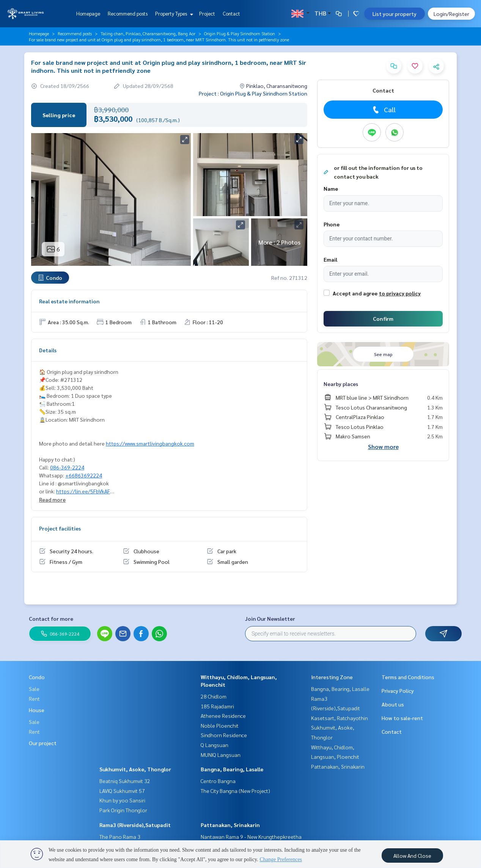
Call (383, 110)
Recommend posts (128, 13)
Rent (34, 698)
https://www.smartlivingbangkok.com (150, 443)
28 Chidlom (214, 696)
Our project (43, 743)
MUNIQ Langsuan (221, 755)
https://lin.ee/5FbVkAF (83, 491)
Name (331, 188)
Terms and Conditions (408, 677)
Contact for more (51, 618)
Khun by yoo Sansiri (122, 800)
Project (207, 13)
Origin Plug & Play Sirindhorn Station (240, 33)
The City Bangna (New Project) (235, 791)
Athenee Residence (223, 716)
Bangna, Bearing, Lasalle (232, 769)
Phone (332, 224)
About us (393, 704)
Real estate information (69, 301)
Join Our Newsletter (270, 618)
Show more (383, 447)
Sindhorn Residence (224, 735)
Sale (34, 689)
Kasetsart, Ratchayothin (340, 718)
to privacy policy (400, 293)
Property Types (173, 13)
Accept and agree (355, 293)
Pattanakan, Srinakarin (230, 825)
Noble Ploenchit (220, 725)
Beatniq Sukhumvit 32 (125, 781)
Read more (52, 499)
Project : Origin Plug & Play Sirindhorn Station (253, 93)
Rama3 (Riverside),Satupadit (135, 825)
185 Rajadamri (217, 706)
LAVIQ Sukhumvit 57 (122, 791)
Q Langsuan (215, 745)
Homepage (88, 13)
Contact (231, 13)
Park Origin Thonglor (123, 810)
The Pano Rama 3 (120, 837)
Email (330, 259)
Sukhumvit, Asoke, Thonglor (135, 769)
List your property (395, 14)
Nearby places (341, 384)
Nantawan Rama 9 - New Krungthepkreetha (251, 837)
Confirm (383, 319)
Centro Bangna (218, 781)
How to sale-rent (402, 718)
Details (48, 350)
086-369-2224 (67, 467)
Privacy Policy (398, 691)
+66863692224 (84, 475)
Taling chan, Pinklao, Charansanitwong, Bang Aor (148, 33)
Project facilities (60, 528)
